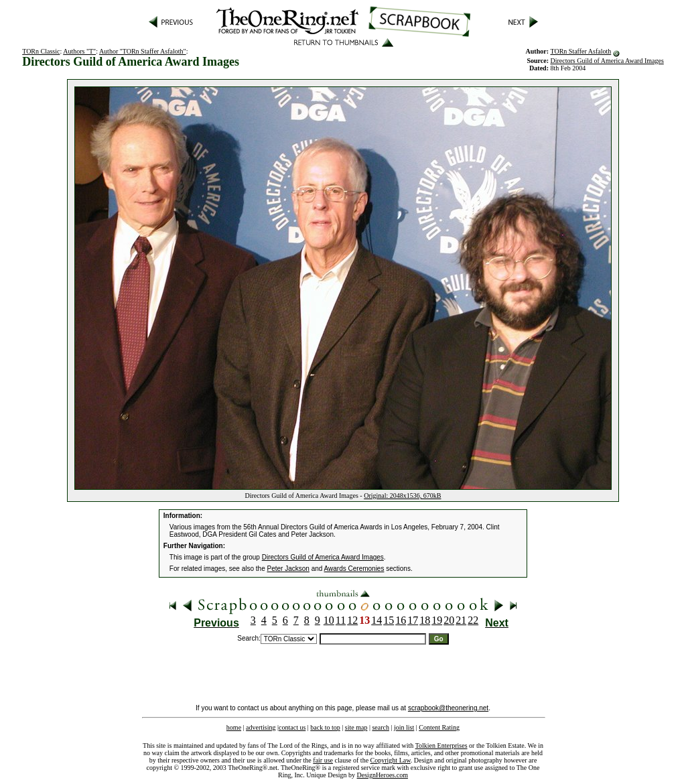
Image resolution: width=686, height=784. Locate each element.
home (234, 727)
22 (473, 620)
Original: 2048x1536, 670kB (402, 496)
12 (352, 620)
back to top (325, 727)
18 (425, 620)
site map (356, 727)
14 (376, 620)
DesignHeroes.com (383, 775)
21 (461, 620)
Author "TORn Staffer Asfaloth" (143, 51)
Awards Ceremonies (354, 569)
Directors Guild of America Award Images (607, 61)
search (381, 727)
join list (404, 727)
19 (437, 620)
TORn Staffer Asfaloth (580, 51)
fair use (323, 760)
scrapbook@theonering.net (448, 708)
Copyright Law (391, 760)
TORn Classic (41, 51)
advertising (261, 727)
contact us (292, 727)
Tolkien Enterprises (441, 745)
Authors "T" (79, 51)
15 (389, 620)
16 (401, 620)
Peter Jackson (288, 569)
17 (413, 620)
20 (449, 620)
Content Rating (439, 727)
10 (329, 620)
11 (341, 620)
